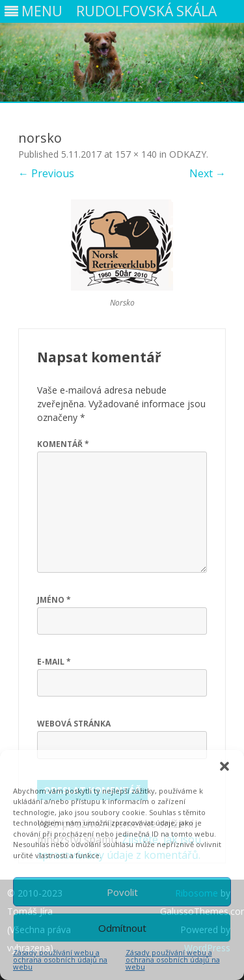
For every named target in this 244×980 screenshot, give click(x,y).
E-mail (54, 662)
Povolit (122, 892)
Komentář (63, 444)
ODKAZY (188, 154)
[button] (224, 766)
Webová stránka (74, 724)
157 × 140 (136, 154)
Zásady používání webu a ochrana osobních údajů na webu (60, 959)
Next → (208, 173)
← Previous (46, 173)
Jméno (54, 600)
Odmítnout (122, 928)
